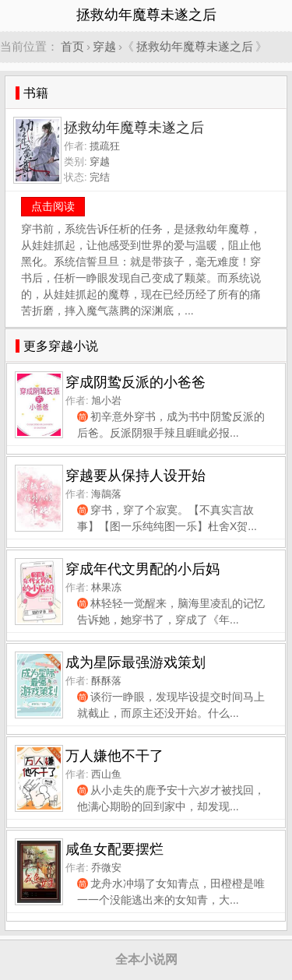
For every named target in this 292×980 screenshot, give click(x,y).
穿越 (104, 46)
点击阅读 (53, 206)
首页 (72, 46)
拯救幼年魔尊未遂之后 (195, 46)
